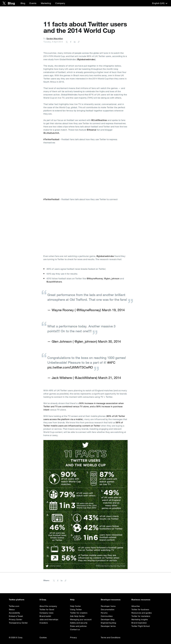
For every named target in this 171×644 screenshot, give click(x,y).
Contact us (75, 629)
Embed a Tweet (16, 616)
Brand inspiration (139, 623)
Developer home (108, 606)
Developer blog (108, 619)
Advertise (136, 606)
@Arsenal (92, 130)
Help (72, 600)
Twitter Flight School (141, 626)
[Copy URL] (78, 42)
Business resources (141, 600)
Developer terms (108, 626)
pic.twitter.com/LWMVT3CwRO (70, 367)
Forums (104, 613)
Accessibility (14, 613)
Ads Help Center (77, 616)
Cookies (43, 637)
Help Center (75, 606)
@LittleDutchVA (51, 133)
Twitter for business (140, 609)
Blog (23, 3)
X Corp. (43, 600)
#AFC (111, 362)
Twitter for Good (47, 609)
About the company (48, 606)
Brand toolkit (45, 616)
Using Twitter (76, 609)
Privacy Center (16, 619)
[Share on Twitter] (67, 42)
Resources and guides (142, 613)
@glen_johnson (112, 278)
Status (12, 609)
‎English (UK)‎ (159, 3)
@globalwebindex (86, 59)
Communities (107, 616)
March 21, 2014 (110, 378)
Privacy (73, 637)
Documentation (108, 609)
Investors (44, 623)
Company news (46, 613)
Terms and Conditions (111, 637)
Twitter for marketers (141, 616)
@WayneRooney (95, 278)
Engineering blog (108, 623)
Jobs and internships (49, 619)
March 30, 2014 (109, 341)
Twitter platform (17, 600)
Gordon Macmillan (55, 39)
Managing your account (81, 619)
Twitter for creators (79, 613)
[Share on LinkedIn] (74, 42)
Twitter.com (14, 606)
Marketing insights (140, 619)
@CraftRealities (99, 120)
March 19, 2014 (113, 310)
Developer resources (111, 600)
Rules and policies (78, 626)
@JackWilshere (54, 282)
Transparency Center (18, 623)
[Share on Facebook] (70, 42)
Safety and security (79, 623)
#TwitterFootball (51, 139)
